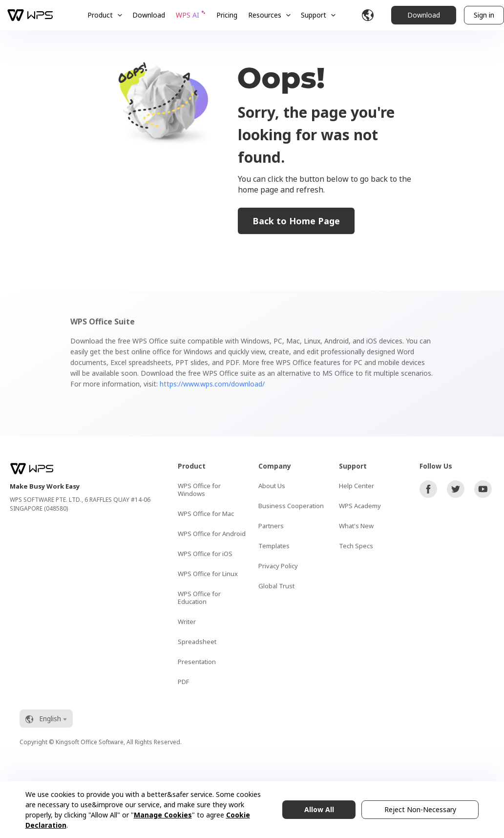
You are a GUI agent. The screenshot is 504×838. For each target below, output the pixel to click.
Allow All (319, 809)
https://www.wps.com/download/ (212, 384)
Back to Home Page (296, 221)
